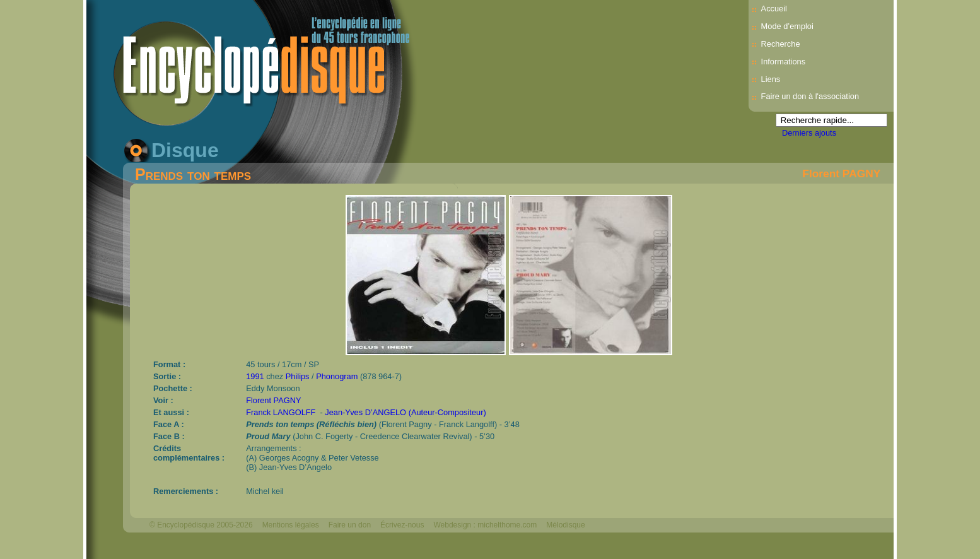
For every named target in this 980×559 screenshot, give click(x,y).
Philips (298, 376)
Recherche (781, 44)
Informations (783, 62)
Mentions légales (291, 525)
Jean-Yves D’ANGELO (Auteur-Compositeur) (405, 412)
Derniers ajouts (809, 133)
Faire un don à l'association (810, 96)
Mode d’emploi (787, 26)
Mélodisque (565, 525)
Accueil (774, 9)
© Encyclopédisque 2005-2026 (201, 525)
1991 (255, 376)
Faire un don (350, 525)
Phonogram (337, 376)
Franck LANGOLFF (281, 412)
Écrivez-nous (402, 525)
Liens (771, 79)
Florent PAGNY (841, 174)
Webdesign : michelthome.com (485, 525)
